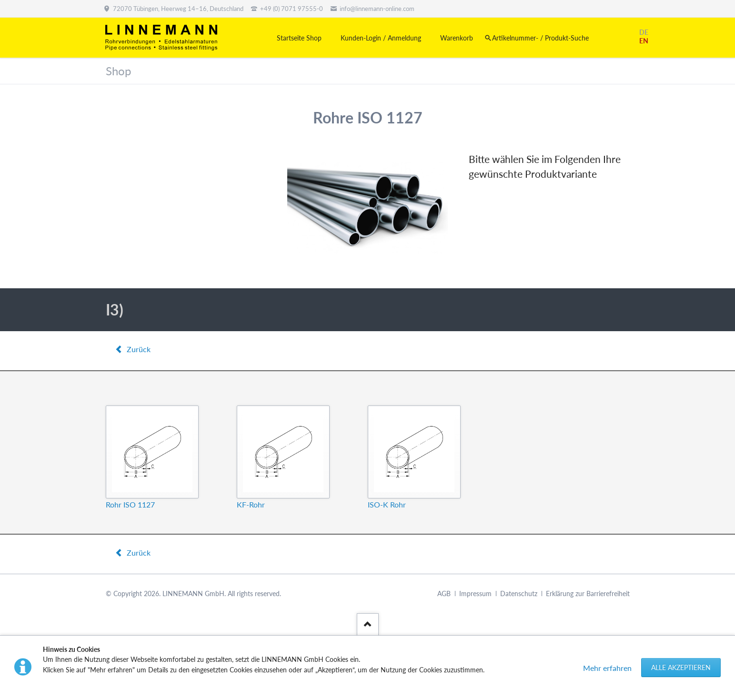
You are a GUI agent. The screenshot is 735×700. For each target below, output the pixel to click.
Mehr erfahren (607, 668)
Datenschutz (519, 593)
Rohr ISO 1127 (130, 504)
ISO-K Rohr (387, 504)
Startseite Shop (299, 38)
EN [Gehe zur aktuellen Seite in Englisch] (644, 41)
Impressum (475, 593)
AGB (444, 593)
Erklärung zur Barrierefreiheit (588, 593)
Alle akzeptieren (681, 667)
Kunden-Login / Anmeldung (381, 38)
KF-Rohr (251, 504)
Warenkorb (457, 38)
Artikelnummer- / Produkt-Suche (540, 38)
